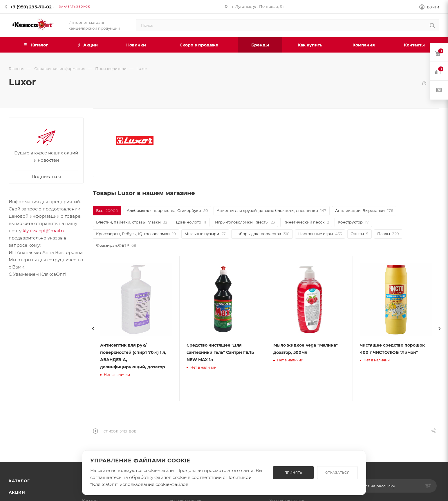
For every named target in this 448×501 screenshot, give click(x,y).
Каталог (19, 481)
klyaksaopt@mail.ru (44, 231)
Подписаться (46, 177)
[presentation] (100, 329)
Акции (17, 492)
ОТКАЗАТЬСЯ (337, 473)
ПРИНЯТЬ (293, 473)
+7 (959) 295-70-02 (31, 7)
